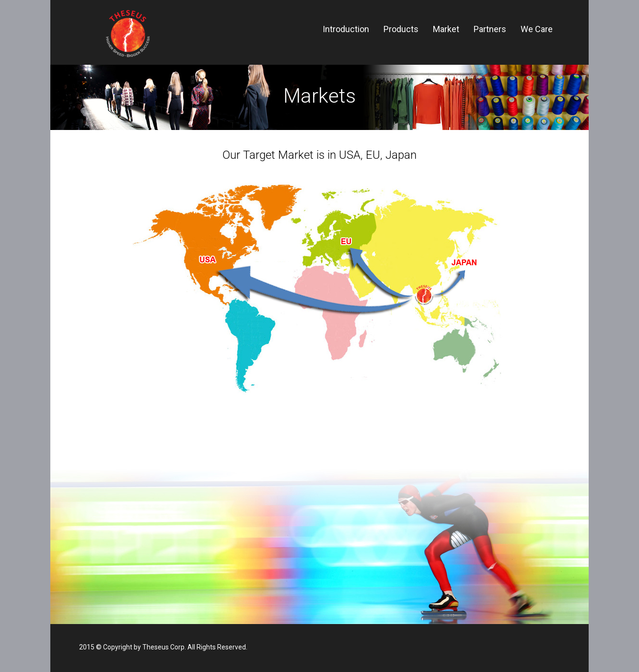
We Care (537, 29)
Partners (490, 29)
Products (401, 29)
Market (446, 29)
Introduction (346, 29)
